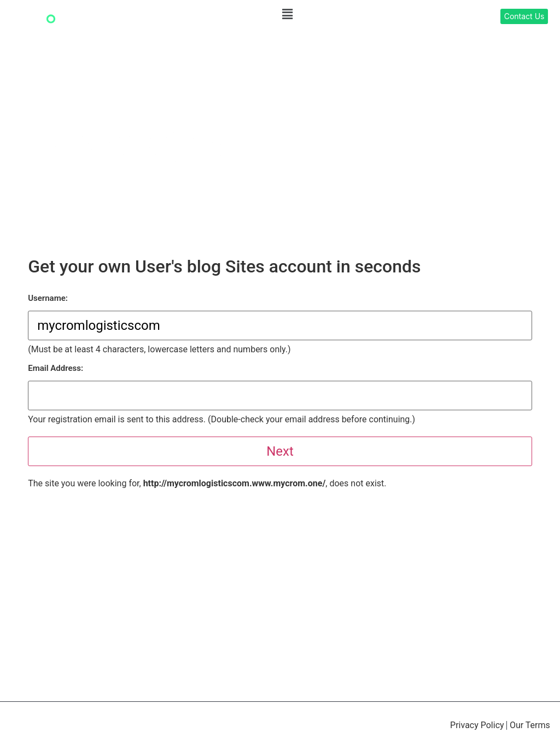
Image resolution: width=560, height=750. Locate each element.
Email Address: (56, 368)
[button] (287, 14)
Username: (48, 298)
